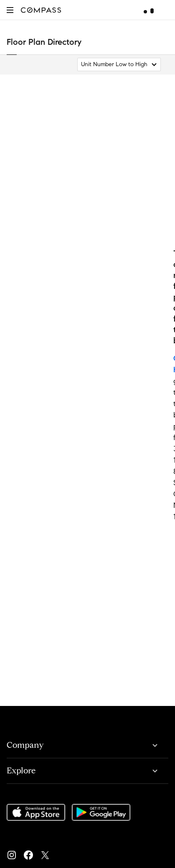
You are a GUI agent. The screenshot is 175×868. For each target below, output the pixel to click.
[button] (10, 10)
